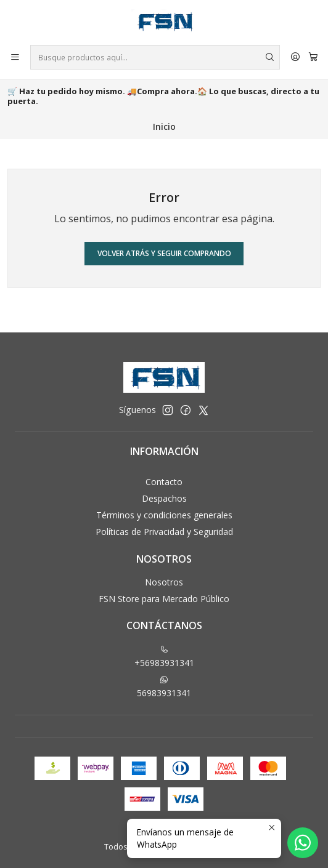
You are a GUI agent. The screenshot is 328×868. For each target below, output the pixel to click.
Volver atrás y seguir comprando (164, 253)
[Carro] (313, 58)
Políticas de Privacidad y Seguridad (164, 532)
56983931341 (164, 687)
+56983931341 (164, 657)
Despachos (164, 498)
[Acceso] (295, 58)
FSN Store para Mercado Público (164, 599)
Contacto (164, 482)
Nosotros (164, 582)
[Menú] (15, 58)
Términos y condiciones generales (164, 515)
